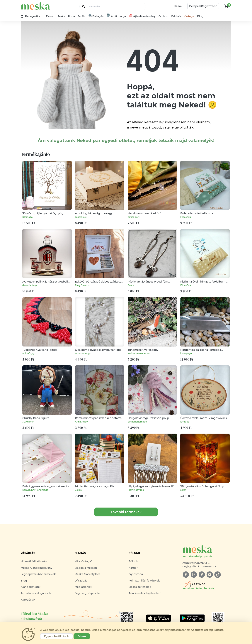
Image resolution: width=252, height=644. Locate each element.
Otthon (163, 16)
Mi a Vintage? (84, 561)
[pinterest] (202, 575)
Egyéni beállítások (57, 636)
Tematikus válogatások (36, 593)
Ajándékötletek (31, 587)
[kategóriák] (32, 16)
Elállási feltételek (140, 587)
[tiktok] (218, 575)
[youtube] (210, 575)
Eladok (178, 6)
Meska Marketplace (88, 574)
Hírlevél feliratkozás (34, 561)
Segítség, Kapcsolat (88, 593)
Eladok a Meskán (86, 568)
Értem (82, 636)
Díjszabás (81, 581)
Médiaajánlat (83, 587)
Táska (61, 16)
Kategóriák (28, 600)
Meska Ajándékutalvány (36, 568)
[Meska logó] (207, 552)
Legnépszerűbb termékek (38, 574)
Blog (200, 16)
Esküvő (176, 16)
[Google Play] (158, 618)
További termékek (126, 512)
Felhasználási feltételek (144, 581)
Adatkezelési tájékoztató (145, 593)
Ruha (71, 16)
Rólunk (133, 561)
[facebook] (186, 575)
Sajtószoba (136, 574)
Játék (81, 16)
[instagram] (194, 575)
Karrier (133, 568)
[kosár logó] (226, 6)
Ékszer (50, 16)
